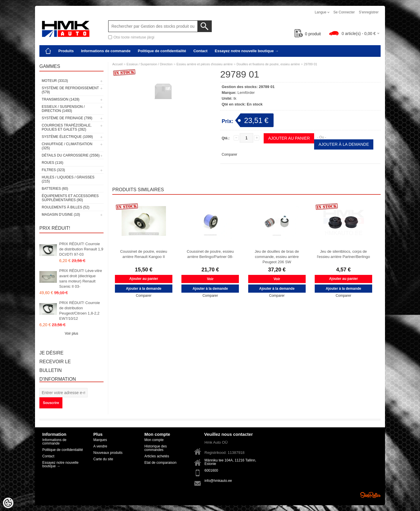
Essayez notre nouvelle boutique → (247, 51)
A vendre (100, 446)
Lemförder (246, 93)
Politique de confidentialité (162, 51)
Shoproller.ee (370, 495)
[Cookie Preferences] (8, 503)
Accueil (117, 64)
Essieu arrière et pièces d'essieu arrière (205, 64)
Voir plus (71, 333)
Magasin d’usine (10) (61, 215)
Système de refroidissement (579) (70, 90)
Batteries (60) (55, 189)
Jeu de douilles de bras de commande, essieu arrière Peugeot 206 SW (277, 257)
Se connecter (344, 12)
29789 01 (311, 64)
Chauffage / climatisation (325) (67, 146)
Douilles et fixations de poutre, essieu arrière (268, 64)
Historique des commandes (156, 448)
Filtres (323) (53, 170)
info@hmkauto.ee (218, 481)
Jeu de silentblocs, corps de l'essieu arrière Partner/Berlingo (344, 254)
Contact (200, 51)
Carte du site (103, 459)
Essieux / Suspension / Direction (150, 64)
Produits (66, 51)
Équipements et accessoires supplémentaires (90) (70, 198)
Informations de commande (106, 51)
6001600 (211, 470)
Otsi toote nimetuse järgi (134, 37)
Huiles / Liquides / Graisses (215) (68, 179)
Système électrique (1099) (67, 137)
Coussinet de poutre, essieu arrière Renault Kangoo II (144, 254)
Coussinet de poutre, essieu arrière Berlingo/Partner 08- (210, 254)
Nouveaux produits (108, 453)
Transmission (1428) (61, 99)
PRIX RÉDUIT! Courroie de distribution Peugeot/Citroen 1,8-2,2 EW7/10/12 (79, 311)
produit (308, 34)
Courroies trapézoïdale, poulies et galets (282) (66, 127)
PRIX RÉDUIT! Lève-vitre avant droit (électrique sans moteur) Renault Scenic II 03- (81, 279)
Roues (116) (52, 163)
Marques (100, 440)
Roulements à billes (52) (65, 207)
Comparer (229, 154)
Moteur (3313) (55, 81)
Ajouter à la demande (344, 144)
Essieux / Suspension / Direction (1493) (63, 109)
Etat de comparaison (160, 463)
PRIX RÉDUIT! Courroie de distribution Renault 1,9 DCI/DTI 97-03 (81, 249)
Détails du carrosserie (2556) (71, 155)
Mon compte (154, 440)
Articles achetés (157, 456)
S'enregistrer (369, 12)
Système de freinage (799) (67, 118)
